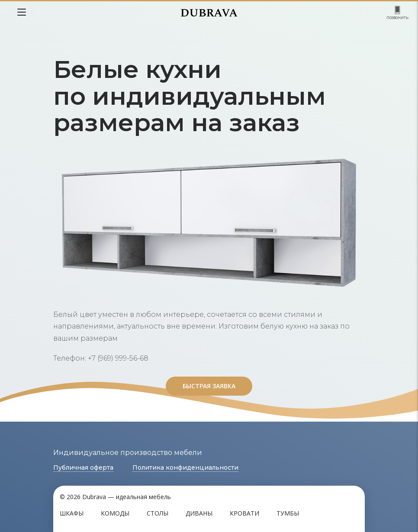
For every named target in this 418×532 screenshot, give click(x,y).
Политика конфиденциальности (185, 468)
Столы (158, 513)
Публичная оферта (83, 468)
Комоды (115, 513)
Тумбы (288, 513)
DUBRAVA (209, 13)
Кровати (244, 513)
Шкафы (72, 513)
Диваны (199, 513)
